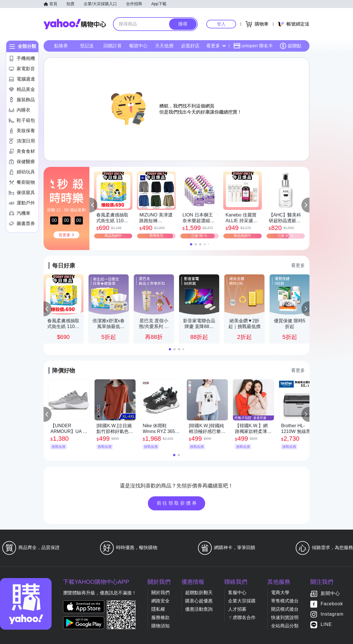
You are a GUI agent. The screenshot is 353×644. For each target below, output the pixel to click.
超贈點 (291, 46)
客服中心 (237, 593)
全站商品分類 (285, 626)
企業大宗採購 (242, 601)
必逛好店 (190, 46)
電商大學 (280, 593)
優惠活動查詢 (199, 609)
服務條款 (160, 617)
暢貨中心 (138, 46)
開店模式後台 (285, 609)
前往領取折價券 (177, 503)
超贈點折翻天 (199, 593)
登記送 (87, 46)
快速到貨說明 (285, 617)
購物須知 (160, 626)
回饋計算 (113, 46)
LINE (326, 625)
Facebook (332, 604)
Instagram (332, 614)
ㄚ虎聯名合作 (242, 617)
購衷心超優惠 (199, 601)
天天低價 (164, 46)
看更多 (216, 46)
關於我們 (160, 593)
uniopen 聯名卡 (253, 46)
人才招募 (237, 609)
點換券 (61, 46)
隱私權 (158, 609)
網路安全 (160, 601)
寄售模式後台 (285, 601)
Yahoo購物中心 (75, 24)
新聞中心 (330, 594)
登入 (221, 24)
